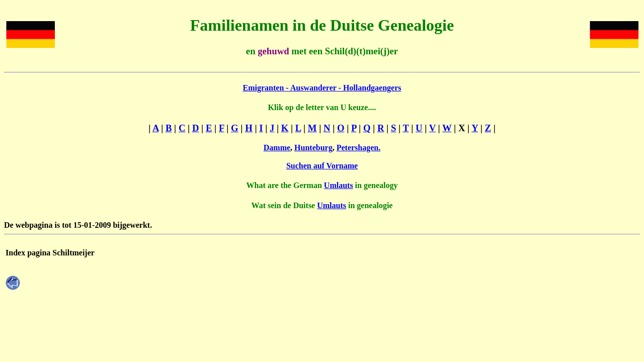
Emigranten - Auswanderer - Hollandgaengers (322, 88)
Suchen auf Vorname (322, 166)
